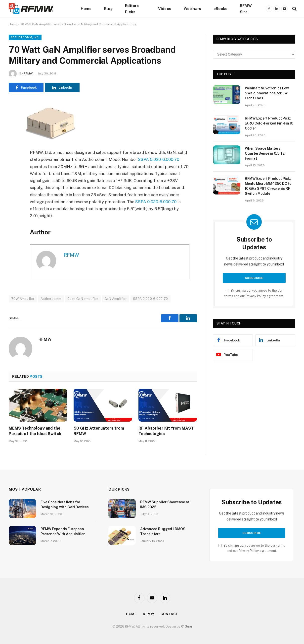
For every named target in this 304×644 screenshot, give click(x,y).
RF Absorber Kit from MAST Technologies (166, 431)
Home (86, 8)
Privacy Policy (256, 296)
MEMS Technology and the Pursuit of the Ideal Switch (35, 431)
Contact (169, 614)
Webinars (192, 8)
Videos (165, 8)
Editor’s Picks (132, 9)
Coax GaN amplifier (83, 299)
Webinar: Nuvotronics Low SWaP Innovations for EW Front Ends (267, 93)
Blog (109, 8)
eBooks (220, 8)
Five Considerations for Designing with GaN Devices (65, 505)
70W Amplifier (23, 299)
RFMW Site (246, 9)
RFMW (28, 73)
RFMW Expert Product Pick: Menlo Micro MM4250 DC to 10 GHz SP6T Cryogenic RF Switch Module (268, 186)
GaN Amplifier (116, 299)
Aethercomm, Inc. (25, 37)
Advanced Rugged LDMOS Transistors (163, 531)
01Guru (187, 626)
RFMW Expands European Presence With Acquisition (63, 531)
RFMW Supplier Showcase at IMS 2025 (165, 505)
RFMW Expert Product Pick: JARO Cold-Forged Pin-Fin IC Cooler (269, 123)
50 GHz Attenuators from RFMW (99, 431)
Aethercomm (51, 299)
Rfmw (149, 614)
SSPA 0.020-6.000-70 (159, 159)
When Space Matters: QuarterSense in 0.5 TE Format (265, 153)
